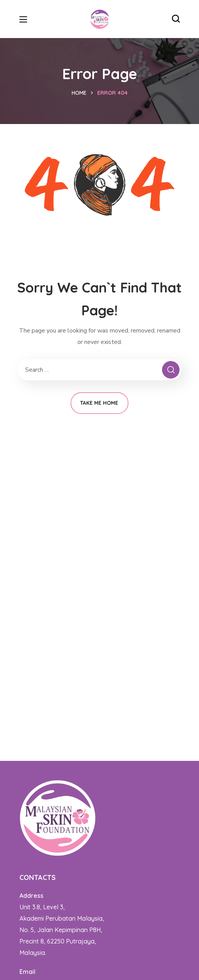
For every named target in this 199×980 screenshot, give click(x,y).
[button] (176, 19)
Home (79, 93)
